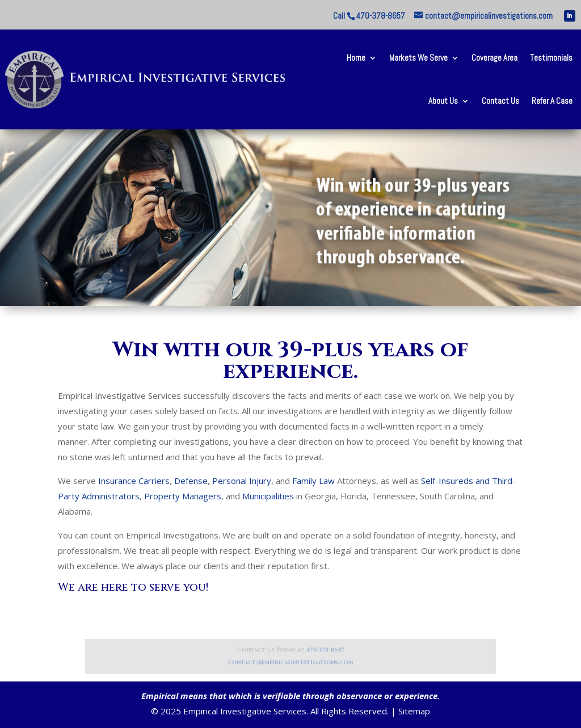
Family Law (313, 481)
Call (369, 16)
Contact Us (500, 101)
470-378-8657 (319, 651)
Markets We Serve (418, 58)
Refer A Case (552, 101)
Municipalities (268, 496)
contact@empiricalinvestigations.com (290, 661)
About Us (443, 101)
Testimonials (551, 58)
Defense (191, 481)
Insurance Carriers (134, 481)
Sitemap (414, 711)
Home (356, 58)
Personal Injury (242, 481)
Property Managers (183, 496)
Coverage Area (494, 58)
